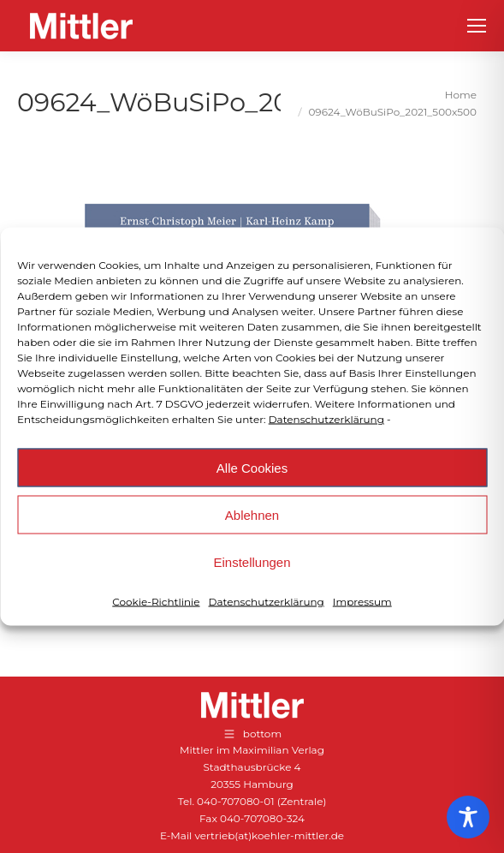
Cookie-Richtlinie (156, 602)
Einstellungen (252, 561)
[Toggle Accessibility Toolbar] (468, 817)
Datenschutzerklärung (326, 419)
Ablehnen (252, 514)
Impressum (362, 602)
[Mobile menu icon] (477, 26)
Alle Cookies (252, 467)
